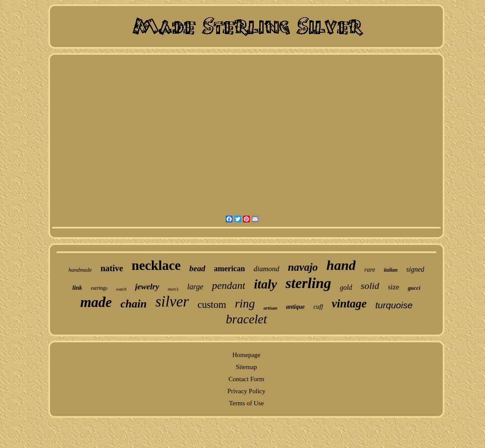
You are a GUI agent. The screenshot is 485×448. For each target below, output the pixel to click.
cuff (318, 307)
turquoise (394, 305)
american (230, 269)
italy (265, 284)
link (77, 288)
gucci (414, 288)
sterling (309, 283)
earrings (99, 288)
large (195, 287)
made (96, 302)
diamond (267, 269)
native (112, 268)
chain (134, 304)
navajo (303, 267)
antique (296, 307)
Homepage (247, 355)
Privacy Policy (246, 391)
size (394, 287)
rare (370, 269)
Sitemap (246, 367)
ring (245, 303)
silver (172, 302)
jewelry (147, 287)
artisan (271, 308)
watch (121, 289)
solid (370, 286)
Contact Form (247, 379)
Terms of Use (247, 403)
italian (391, 270)
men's (173, 289)
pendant (228, 285)
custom (212, 305)
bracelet (246, 319)
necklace (156, 265)
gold (346, 287)
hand (341, 265)
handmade (80, 270)
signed (416, 269)
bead (197, 268)
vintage (349, 304)
